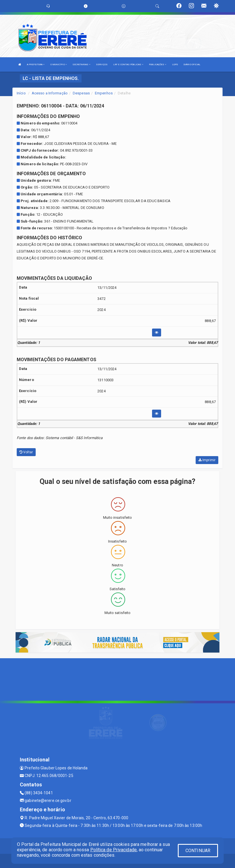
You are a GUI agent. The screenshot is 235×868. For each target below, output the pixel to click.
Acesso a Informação (50, 93)
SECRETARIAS (81, 64)
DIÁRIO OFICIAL (192, 64)
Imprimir (207, 460)
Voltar (26, 452)
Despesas (81, 93)
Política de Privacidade (114, 850)
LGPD (175, 64)
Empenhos (104, 93)
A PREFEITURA (36, 64)
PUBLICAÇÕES (158, 64)
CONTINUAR (198, 851)
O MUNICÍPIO (59, 64)
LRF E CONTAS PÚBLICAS (128, 64)
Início (21, 93)
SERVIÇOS (102, 64)
